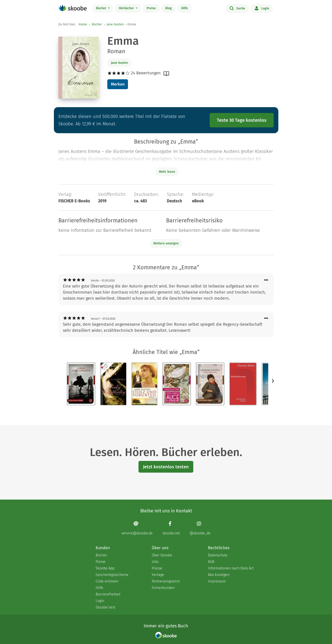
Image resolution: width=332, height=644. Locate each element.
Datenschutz (218, 555)
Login (262, 8)
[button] (273, 381)
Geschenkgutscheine (112, 575)
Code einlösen (107, 581)
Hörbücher (127, 8)
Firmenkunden (163, 588)
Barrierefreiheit (108, 594)
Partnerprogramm (166, 581)
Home (83, 24)
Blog (168, 8)
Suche (237, 8)
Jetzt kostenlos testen (166, 467)
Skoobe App (105, 568)
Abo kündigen (219, 575)
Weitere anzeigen (166, 243)
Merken (118, 84)
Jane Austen (115, 24)
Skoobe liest (105, 607)
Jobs (155, 562)
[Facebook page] (171, 528)
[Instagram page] (200, 528)
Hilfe (185, 8)
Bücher (102, 8)
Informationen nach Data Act (231, 568)
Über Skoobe (162, 555)
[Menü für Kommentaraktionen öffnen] (266, 280)
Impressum (217, 581)
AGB (211, 562)
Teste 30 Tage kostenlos (242, 120)
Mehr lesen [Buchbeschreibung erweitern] (167, 172)
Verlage (158, 575)
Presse (157, 568)
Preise (151, 8)
